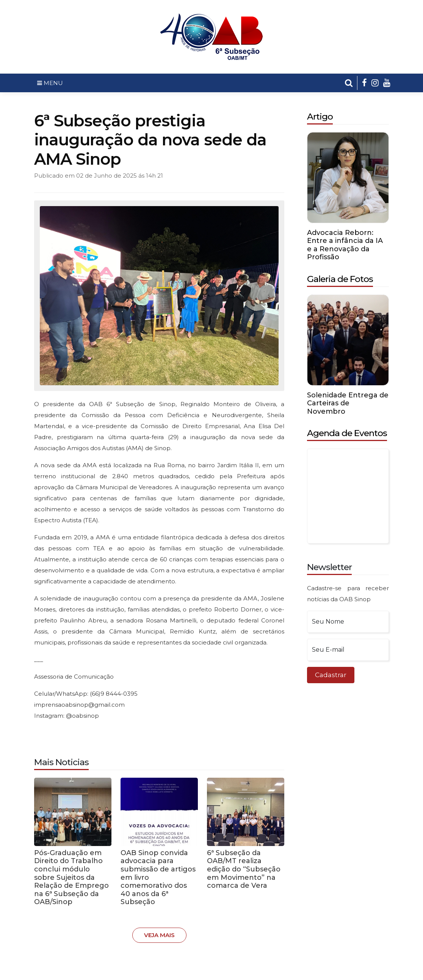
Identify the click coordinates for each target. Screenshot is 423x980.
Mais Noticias (61, 762)
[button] (349, 83)
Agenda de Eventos (347, 433)
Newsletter (329, 567)
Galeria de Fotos (340, 279)
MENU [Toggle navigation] (50, 83)
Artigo (320, 117)
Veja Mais (159, 935)
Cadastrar (331, 675)
